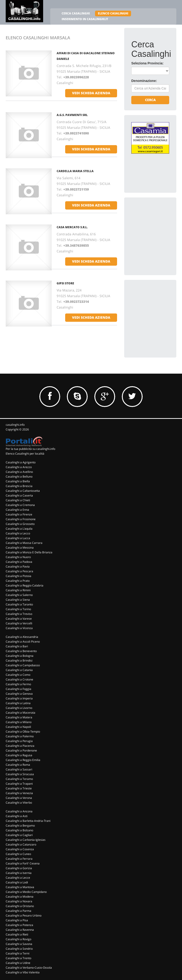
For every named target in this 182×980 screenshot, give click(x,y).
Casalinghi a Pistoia (18, 576)
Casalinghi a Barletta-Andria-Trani (28, 821)
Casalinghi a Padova (19, 562)
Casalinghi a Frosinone (21, 519)
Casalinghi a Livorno (19, 708)
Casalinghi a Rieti (17, 934)
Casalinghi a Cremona (20, 505)
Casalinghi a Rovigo (18, 939)
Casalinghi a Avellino (19, 472)
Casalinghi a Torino (18, 609)
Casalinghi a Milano (19, 722)
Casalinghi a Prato (18, 581)
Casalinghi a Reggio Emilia (23, 760)
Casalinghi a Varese (19, 619)
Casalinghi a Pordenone (21, 750)
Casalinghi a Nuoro (18, 557)
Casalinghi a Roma (18, 765)
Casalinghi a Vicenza (19, 628)
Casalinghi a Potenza (19, 925)
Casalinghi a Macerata (20, 713)
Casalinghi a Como (18, 675)
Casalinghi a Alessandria (22, 637)
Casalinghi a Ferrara (19, 859)
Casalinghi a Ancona (19, 811)
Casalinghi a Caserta (19, 495)
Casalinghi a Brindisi (19, 660)
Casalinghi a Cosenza (20, 849)
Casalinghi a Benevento (21, 651)
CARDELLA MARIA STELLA (75, 171)
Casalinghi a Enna (17, 510)
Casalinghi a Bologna (20, 656)
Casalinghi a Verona (19, 798)
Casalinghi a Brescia (19, 486)
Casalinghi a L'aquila (19, 529)
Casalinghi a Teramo (19, 779)
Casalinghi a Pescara (19, 571)
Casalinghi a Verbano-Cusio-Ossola (29, 968)
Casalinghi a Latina (18, 703)
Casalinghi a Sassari (19, 769)
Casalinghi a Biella (18, 481)
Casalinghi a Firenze (19, 514)
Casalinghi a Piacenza (20, 746)
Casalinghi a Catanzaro (21, 844)
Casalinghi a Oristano (20, 906)
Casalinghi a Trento (18, 958)
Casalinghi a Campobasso (23, 665)
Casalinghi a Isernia (19, 873)
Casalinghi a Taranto (19, 604)
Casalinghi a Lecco (18, 533)
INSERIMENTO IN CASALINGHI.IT (85, 19)
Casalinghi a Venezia (19, 793)
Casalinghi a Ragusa (19, 755)
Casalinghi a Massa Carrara (24, 543)
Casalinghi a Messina (20, 548)
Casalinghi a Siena (18, 600)
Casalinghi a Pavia (18, 566)
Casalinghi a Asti (17, 816)
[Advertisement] (157, 228)
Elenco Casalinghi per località (25, 454)
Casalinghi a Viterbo (19, 803)
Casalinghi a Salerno (19, 595)
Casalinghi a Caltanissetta (23, 491)
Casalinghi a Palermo (20, 736)
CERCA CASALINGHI (76, 13)
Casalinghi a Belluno (19, 477)
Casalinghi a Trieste (19, 788)
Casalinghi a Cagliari (19, 835)
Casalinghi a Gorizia (19, 868)
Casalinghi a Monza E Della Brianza (29, 552)
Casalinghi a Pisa (17, 920)
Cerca (150, 100)
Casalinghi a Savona (19, 944)
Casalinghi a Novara (19, 901)
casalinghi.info (15, 425)
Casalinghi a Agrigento (21, 462)
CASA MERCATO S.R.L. (72, 227)
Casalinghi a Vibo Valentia (23, 972)
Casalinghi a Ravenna (20, 930)
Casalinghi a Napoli (18, 727)
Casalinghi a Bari (17, 646)
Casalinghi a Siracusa (20, 774)
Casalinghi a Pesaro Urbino (24, 915)
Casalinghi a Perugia (19, 741)
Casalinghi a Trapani (19, 784)
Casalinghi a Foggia (18, 689)
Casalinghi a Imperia (19, 698)
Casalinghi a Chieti (18, 500)
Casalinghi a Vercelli (19, 623)
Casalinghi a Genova (19, 694)
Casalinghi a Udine (18, 963)
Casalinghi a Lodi (17, 882)
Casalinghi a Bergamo (20, 826)
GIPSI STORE (65, 283)
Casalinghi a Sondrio (19, 949)
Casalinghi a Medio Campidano (26, 892)
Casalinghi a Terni (18, 953)
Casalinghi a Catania (19, 670)
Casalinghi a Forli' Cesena (23, 863)
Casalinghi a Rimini (18, 590)
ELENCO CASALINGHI (113, 13)
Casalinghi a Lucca (18, 538)
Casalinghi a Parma (18, 911)
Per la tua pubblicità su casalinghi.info (30, 449)
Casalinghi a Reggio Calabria (25, 585)
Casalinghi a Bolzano (19, 830)
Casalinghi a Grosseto (20, 524)
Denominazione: (144, 81)
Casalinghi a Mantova (20, 887)
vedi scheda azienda (91, 93)
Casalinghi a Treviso (19, 614)
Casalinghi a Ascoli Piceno (23, 642)
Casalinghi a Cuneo (18, 854)
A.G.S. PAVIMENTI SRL (72, 115)
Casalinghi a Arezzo (19, 467)
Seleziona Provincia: (147, 63)
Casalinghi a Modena (20, 897)
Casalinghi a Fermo (18, 684)
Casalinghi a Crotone (19, 679)
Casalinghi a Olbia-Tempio (23, 732)
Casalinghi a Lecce (18, 878)
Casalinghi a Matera (19, 717)
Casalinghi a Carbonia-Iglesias (26, 840)
